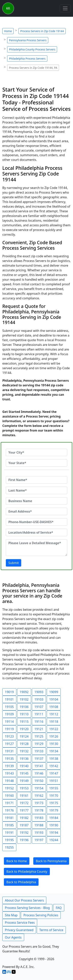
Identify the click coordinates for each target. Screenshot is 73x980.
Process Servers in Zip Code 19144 (42, 31)
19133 (39, 751)
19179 (54, 810)
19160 (9, 796)
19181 (9, 818)
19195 (9, 840)
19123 (9, 736)
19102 (24, 699)
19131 (9, 751)
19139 (9, 766)
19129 (39, 744)
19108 (54, 707)
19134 (54, 751)
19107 (39, 707)
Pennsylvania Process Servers (28, 40)
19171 (9, 803)
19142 (54, 766)
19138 (54, 759)
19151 (54, 781)
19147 (54, 773)
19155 (54, 788)
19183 (39, 818)
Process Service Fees (20, 923)
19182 (24, 818)
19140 (24, 766)
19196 (24, 840)
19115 (24, 722)
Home (8, 31)
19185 (9, 825)
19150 (39, 781)
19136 (24, 759)
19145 (24, 773)
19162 (39, 796)
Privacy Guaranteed (19, 930)
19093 (39, 692)
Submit (14, 563)
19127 (9, 744)
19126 (54, 736)
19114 (9, 722)
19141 (39, 766)
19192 (24, 833)
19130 (54, 744)
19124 (24, 736)
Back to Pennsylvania (51, 861)
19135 (9, 759)
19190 (54, 825)
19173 (39, 803)
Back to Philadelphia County (27, 872)
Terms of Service (51, 930)
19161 (24, 796)
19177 (24, 810)
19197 (39, 840)
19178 (39, 810)
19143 (9, 773)
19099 (54, 692)
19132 (24, 751)
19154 (39, 788)
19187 (24, 825)
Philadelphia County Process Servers (32, 49)
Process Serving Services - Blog (27, 908)
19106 (24, 707)
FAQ (59, 908)
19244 (54, 840)
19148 (9, 781)
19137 (39, 759)
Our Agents (13, 937)
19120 (24, 729)
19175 (54, 803)
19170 (54, 796)
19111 (39, 714)
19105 (9, 707)
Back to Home (17, 861)
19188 (39, 825)
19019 (9, 692)
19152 (9, 788)
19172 (24, 803)
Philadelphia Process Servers (27, 59)
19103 (39, 699)
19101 (9, 699)
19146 (39, 773)
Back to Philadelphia (21, 882)
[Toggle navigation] (65, 8)
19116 (39, 722)
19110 (24, 714)
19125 (39, 736)
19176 (9, 810)
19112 (54, 714)
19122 (54, 729)
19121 (39, 729)
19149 (24, 781)
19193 (39, 833)
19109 (9, 714)
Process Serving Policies (41, 915)
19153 (24, 788)
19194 (54, 833)
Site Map (11, 915)
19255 (9, 847)
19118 (54, 722)
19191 (9, 833)
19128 (24, 744)
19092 (24, 692)
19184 (54, 818)
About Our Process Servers (24, 900)
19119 (9, 729)
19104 (54, 699)
